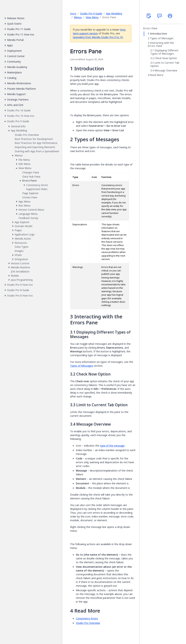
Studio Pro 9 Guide (91, 13)
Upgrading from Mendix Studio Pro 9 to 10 (98, 37)
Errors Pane (150, 28)
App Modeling (114, 13)
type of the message (112, 446)
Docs (73, 13)
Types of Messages (82, 366)
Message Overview (166, 71)
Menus (78, 17)
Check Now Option (166, 58)
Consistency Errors (87, 618)
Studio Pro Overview (88, 623)
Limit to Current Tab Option (165, 64)
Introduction (158, 34)
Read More (157, 75)
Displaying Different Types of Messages (164, 52)
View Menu (92, 17)
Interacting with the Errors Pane (161, 44)
